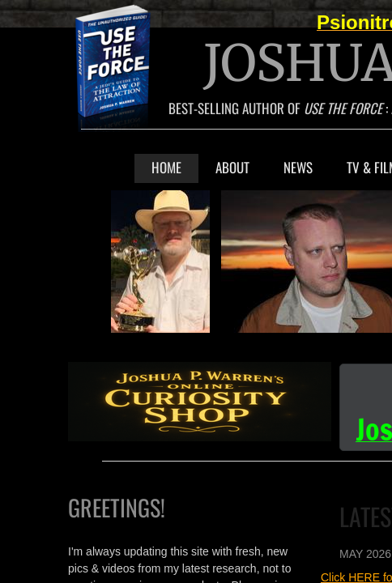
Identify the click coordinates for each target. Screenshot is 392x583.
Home (166, 167)
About (232, 167)
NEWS (298, 167)
